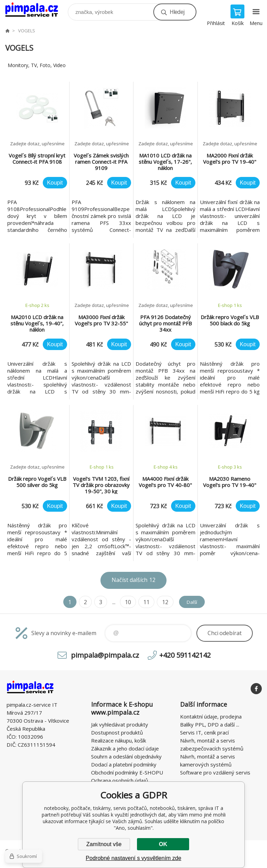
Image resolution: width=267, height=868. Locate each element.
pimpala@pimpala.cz (105, 655)
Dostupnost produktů (117, 732)
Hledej (177, 12)
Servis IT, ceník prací (204, 732)
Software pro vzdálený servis (215, 772)
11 (144, 602)
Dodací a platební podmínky (124, 764)
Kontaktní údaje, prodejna (211, 716)
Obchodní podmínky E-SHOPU (127, 772)
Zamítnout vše (104, 844)
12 (162, 602)
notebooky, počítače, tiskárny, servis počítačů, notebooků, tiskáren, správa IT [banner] (36, 10)
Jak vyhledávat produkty (120, 724)
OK (163, 844)
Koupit (55, 183)
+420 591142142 (185, 655)
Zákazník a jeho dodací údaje (125, 748)
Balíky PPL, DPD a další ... (210, 724)
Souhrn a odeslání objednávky (126, 756)
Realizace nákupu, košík (119, 740)
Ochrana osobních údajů (120, 780)
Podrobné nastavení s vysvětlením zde (134, 858)
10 (125, 602)
